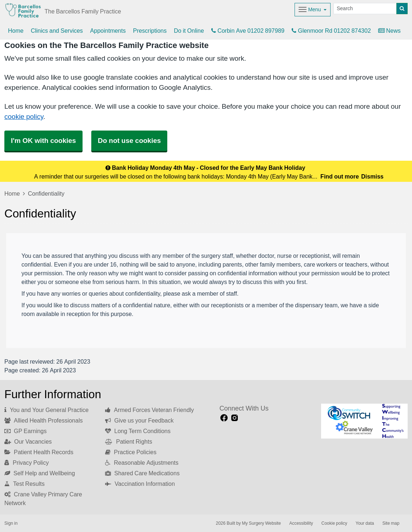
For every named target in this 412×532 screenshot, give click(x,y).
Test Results (25, 484)
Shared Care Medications (142, 473)
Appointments (108, 31)
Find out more (340, 176)
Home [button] (16, 31)
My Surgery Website (261, 523)
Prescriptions (150, 31)
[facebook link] (224, 418)
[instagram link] (235, 418)
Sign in (11, 523)
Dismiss (372, 176)
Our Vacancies (28, 441)
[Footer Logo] (364, 421)
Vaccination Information (140, 484)
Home (12, 193)
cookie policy (24, 117)
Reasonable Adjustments (142, 463)
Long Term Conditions (138, 431)
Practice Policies (131, 452)
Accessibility (301, 523)
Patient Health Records (39, 452)
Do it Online (189, 31)
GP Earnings (25, 431)
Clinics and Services (57, 31)
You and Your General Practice (47, 410)
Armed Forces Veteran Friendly (149, 410)
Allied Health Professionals (43, 420)
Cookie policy (334, 523)
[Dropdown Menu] (313, 10)
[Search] (365, 9)
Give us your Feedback (139, 420)
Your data (365, 523)
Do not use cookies (129, 141)
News (389, 31)
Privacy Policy (27, 463)
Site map (391, 523)
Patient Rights (129, 441)
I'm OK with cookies (43, 141)
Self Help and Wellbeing (40, 473)
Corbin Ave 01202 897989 (248, 31)
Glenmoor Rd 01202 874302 (331, 31)
